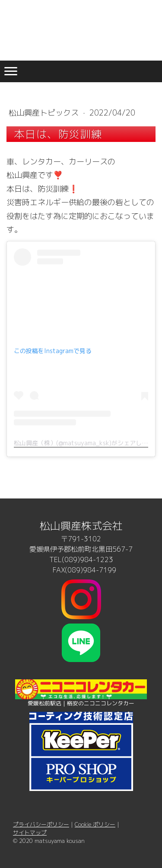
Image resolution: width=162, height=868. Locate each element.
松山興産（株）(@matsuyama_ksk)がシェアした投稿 (87, 443)
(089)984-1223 (87, 559)
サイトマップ (30, 833)
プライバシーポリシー (41, 824)
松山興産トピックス (45, 113)
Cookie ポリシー (95, 824)
